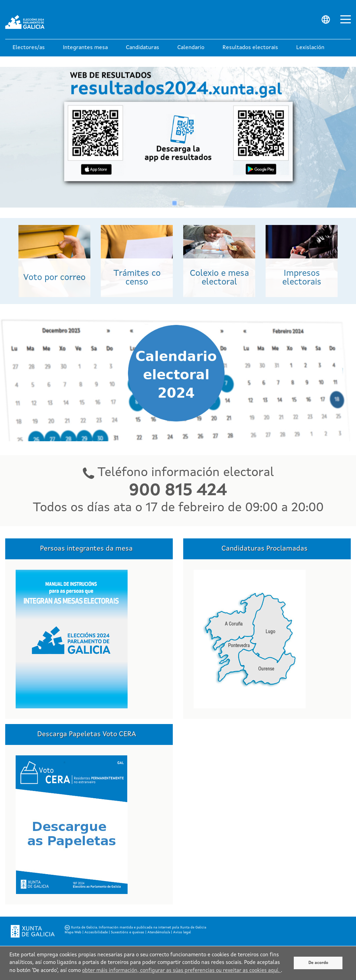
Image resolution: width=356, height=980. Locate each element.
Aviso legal (182, 932)
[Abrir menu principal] (346, 19)
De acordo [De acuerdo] (318, 963)
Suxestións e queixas (128, 932)
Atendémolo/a (159, 932)
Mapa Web (73, 932)
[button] (29, 48)
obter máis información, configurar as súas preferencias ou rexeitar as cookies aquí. (181, 971)
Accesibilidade (96, 932)
